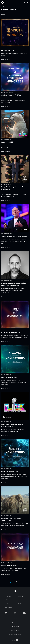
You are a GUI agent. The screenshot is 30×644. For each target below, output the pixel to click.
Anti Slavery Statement (15, 623)
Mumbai (21, 600)
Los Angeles (9, 608)
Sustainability (15, 619)
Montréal (9, 600)
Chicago (9, 604)
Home (4, 7)
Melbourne (21, 604)
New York (21, 596)
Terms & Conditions (15, 631)
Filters (15, 14)
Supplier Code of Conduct (15, 634)
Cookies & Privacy (15, 627)
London (9, 596)
